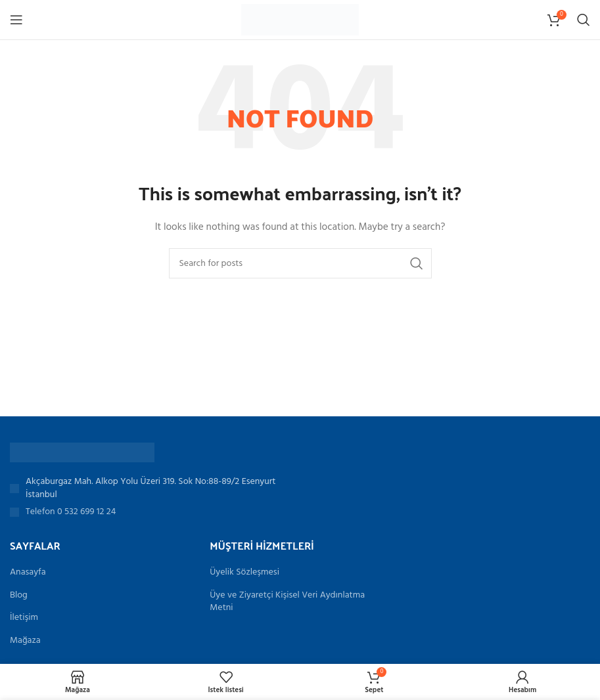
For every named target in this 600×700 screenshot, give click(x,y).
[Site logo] (300, 20)
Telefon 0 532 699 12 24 (71, 512)
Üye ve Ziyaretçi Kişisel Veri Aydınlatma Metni (287, 602)
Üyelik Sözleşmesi (244, 573)
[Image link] (82, 453)
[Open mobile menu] (16, 20)
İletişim (24, 618)
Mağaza (25, 641)
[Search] (584, 20)
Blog (19, 596)
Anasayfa (28, 573)
